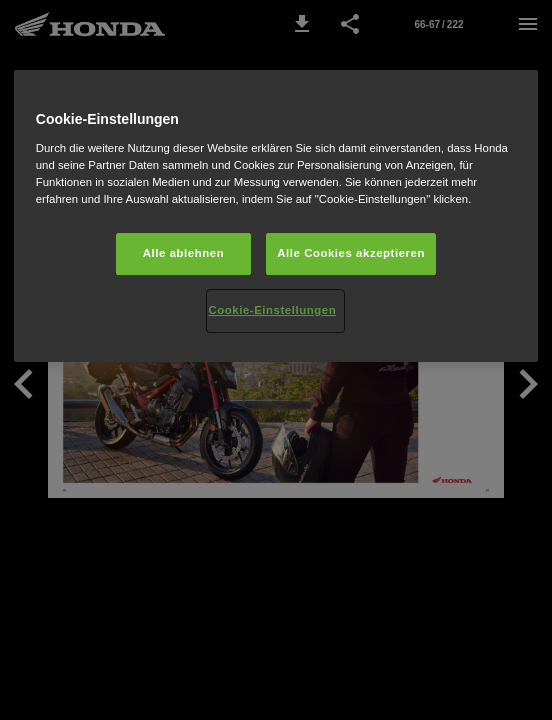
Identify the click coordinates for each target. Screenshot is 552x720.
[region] (276, 216)
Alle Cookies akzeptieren (351, 253)
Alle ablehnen (183, 253)
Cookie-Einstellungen (272, 310)
